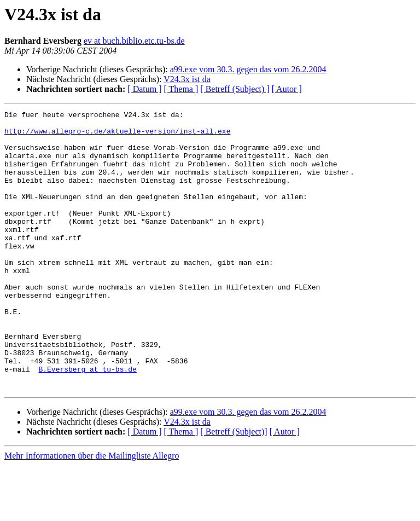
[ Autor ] (287, 89)
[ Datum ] (144, 89)
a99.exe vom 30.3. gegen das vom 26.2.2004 (248, 69)
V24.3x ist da (187, 79)
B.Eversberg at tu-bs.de (87, 421)
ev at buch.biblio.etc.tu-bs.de (134, 41)
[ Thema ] (181, 89)
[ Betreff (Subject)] (234, 487)
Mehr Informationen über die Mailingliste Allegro (92, 511)
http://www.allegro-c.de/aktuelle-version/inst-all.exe (117, 136)
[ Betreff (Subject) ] (235, 89)
